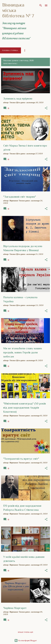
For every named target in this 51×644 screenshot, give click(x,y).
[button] (46, 108)
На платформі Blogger (26, 640)
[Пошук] (41, 5)
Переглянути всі (10, 64)
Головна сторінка (10, 50)
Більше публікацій (26, 632)
